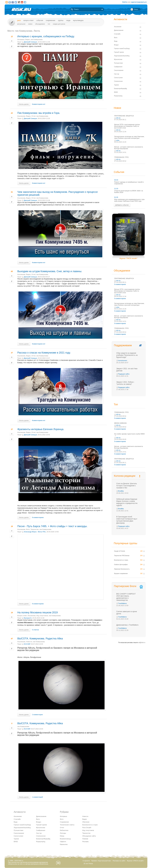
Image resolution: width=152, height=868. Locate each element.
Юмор (62, 836)
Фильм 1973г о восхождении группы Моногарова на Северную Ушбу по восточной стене (127, 126)
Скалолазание (19, 833)
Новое (30, 24)
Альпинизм (21, 116)
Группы (61, 20)
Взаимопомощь (65, 839)
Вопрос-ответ (29, 20)
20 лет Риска (88, 864)
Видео (28, 39)
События (40, 20)
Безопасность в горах (90, 825)
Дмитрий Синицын (30, 42)
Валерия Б (28, 618)
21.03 (116, 189)
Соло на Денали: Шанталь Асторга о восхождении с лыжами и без (127, 486)
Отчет (34, 116)
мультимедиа (78, 20)
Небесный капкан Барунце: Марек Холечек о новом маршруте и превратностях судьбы (127, 502)
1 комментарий (37, 797)
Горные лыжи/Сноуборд (22, 825)
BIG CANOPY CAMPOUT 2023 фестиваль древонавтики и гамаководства (126, 597)
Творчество (35, 529)
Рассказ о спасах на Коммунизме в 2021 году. (44, 353)
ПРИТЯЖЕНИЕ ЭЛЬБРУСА (124, 116)
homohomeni (123, 361)
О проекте (86, 861)
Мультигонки (41, 828)
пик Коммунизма (37, 39)
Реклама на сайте (119, 861)
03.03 (116, 180)
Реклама (85, 842)
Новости (29, 642)
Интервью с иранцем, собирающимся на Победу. (46, 36)
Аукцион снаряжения (121, 574)
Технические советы (67, 825)
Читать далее (24, 104)
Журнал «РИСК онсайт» (135, 861)
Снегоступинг (18, 836)
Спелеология (41, 836)
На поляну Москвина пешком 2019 (38, 613)
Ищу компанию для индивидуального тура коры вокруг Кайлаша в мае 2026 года (129, 200)
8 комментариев (38, 517)
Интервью (21, 39)
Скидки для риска (59, 24)
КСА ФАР (27, 644)
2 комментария (37, 715)
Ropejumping (41, 842)
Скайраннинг (41, 830)
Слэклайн (17, 819)
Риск (19, 20)
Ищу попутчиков (42, 616)
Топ (49, 24)
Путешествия (18, 830)
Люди (68, 20)
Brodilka (121, 491)
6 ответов (35, 630)
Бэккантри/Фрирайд (43, 839)
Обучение (86, 822)
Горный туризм (41, 825)
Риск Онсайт (87, 828)
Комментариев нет (39, 104)
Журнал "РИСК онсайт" (128, 258)
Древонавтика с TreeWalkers (127, 625)
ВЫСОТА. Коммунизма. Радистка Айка (40, 639)
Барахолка (64, 844)
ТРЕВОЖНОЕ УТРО (121, 157)
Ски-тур (39, 833)
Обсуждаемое (40, 24)
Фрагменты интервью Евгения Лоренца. (41, 429)
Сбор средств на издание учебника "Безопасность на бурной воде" (127, 355)
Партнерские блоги (129, 586)
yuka (118, 140)
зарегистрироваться (139, 2)
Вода (16, 822)
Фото (28, 529)
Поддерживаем (123, 345)
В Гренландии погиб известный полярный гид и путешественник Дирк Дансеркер (127, 520)
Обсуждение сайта (89, 836)
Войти (125, 2)
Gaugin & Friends (120, 551)
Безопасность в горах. (121, 560)
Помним (85, 839)
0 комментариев (120, 284)
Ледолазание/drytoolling (22, 828)
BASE (16, 842)
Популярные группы (125, 543)
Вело (38, 819)
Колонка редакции (125, 476)
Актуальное (21, 24)
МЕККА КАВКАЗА (120, 423)
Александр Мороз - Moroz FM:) (35, 532)
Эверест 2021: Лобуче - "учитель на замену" (125, 383)
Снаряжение (50, 20)
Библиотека (64, 830)
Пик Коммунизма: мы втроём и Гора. (39, 113)
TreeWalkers (122, 603)
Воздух (39, 822)
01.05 (116, 197)
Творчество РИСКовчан (122, 556)
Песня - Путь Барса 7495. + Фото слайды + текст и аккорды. (52, 526)
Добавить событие (122, 205)
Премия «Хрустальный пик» (101, 861)
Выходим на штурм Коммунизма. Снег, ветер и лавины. (50, 271)
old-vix (118, 118)
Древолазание (41, 816)
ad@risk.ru (142, 643)
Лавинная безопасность (122, 569)
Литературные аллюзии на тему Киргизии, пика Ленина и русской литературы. (129, 137)
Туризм (16, 839)
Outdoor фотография (121, 565)
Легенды (63, 833)
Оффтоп (63, 842)
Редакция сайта (124, 374)
